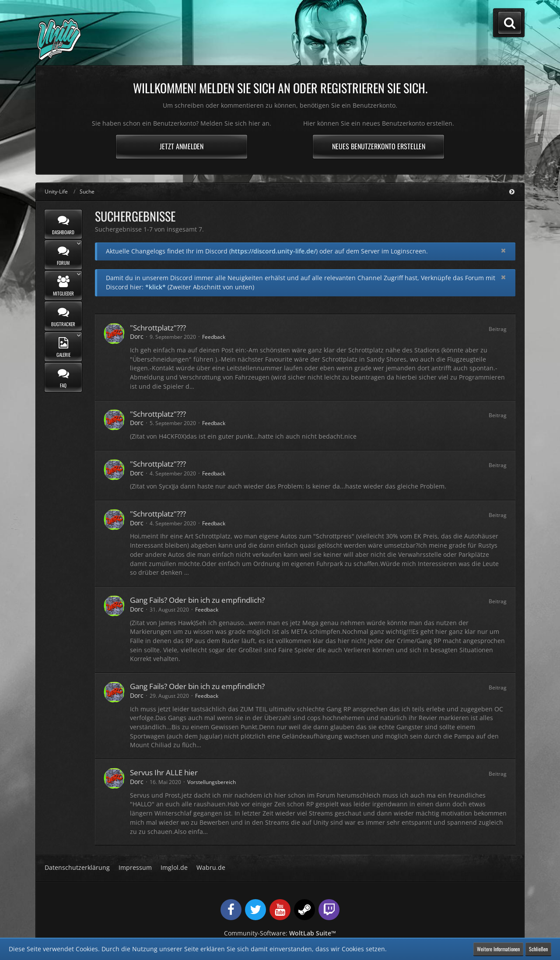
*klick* (156, 287)
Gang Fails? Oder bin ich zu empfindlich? (197, 600)
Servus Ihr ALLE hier (164, 772)
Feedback (214, 337)
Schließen (538, 949)
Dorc (137, 336)
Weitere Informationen (498, 949)
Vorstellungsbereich (212, 782)
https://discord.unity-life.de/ (273, 251)
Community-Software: (280, 933)
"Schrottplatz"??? (158, 328)
